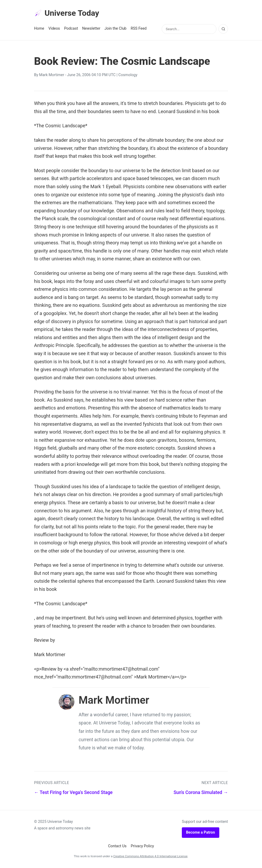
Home (39, 29)
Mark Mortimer (51, 76)
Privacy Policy (142, 847)
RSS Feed (139, 29)
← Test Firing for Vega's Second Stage (73, 793)
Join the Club (116, 29)
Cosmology (128, 76)
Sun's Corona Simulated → (201, 793)
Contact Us (117, 847)
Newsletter (91, 29)
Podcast (71, 29)
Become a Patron (201, 833)
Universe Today (68, 13)
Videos (54, 29)
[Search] (223, 30)
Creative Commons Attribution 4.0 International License (150, 857)
